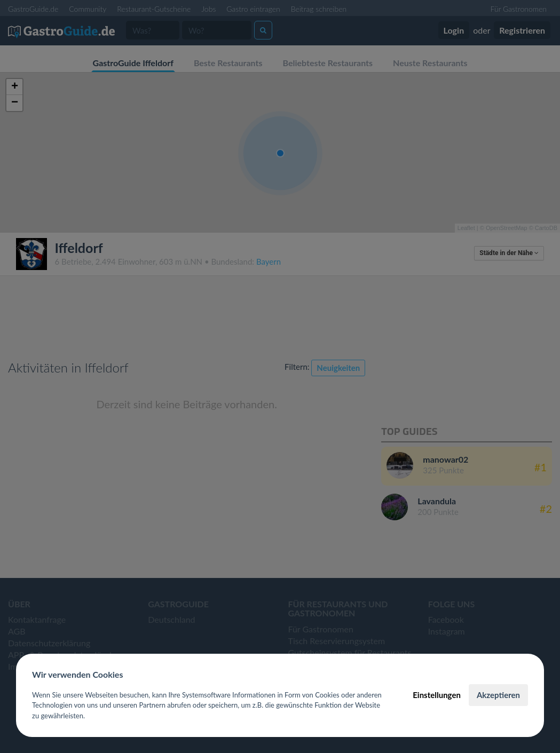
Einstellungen (437, 695)
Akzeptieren (498, 695)
